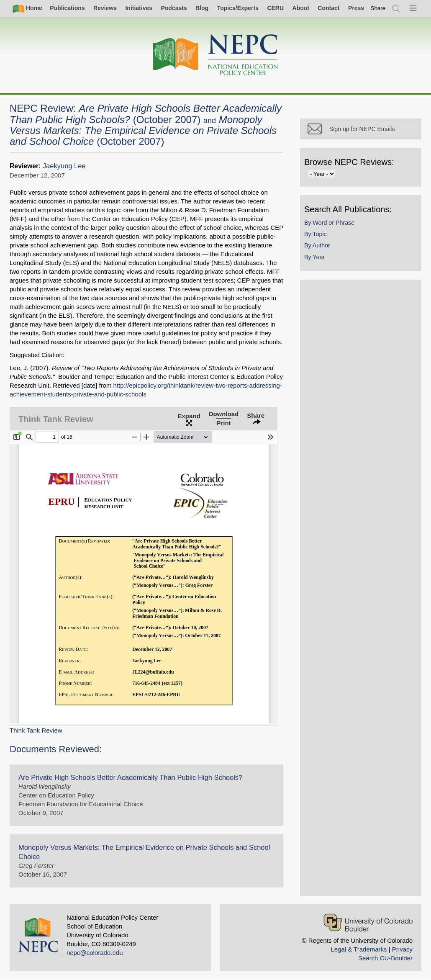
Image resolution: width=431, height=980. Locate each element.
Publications (67, 8)
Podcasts (174, 8)
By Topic (316, 234)
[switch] (378, 8)
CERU (275, 8)
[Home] (215, 55)
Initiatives (139, 8)
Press (356, 8)
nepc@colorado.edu (95, 953)
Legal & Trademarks (359, 949)
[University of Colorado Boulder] (368, 922)
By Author (317, 245)
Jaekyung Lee (64, 166)
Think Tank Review (36, 730)
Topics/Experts (238, 8)
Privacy (402, 949)
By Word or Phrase (329, 223)
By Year (314, 257)
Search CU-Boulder (385, 958)
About (301, 8)
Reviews (105, 8)
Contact (328, 8)
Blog (202, 8)
